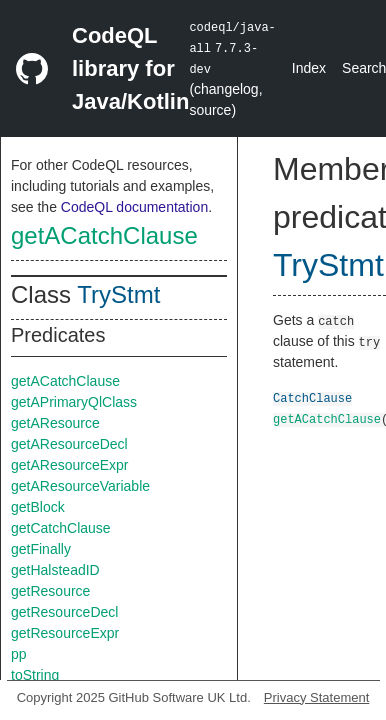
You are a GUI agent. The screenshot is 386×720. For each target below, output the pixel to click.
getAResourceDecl (69, 444)
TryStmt (118, 294)
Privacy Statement (317, 697)
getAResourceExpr (70, 465)
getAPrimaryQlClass (74, 402)
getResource (50, 591)
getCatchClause (61, 528)
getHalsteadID (55, 570)
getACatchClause (104, 235)
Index (309, 68)
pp (19, 654)
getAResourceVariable (80, 486)
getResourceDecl (64, 612)
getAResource (55, 423)
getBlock (38, 507)
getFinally (41, 549)
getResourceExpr (65, 633)
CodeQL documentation (134, 207)
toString (35, 675)
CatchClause (312, 397)
